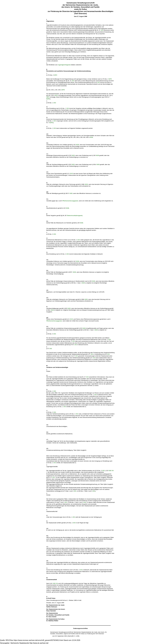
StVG (72, 174)
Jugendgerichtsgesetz (64, 65)
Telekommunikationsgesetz (75, 216)
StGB (91, 137)
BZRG (48, 99)
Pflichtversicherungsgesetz (70, 201)
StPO (56, 75)
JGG (102, 30)
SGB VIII (111, 471)
